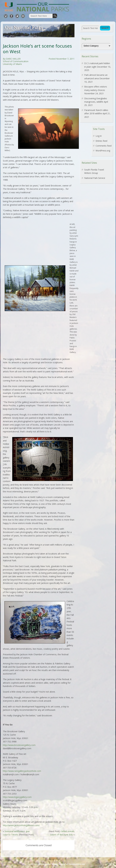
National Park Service (95, 178)
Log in (99, 136)
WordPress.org (103, 151)
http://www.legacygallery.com (17, 797)
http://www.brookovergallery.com (19, 745)
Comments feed (104, 146)
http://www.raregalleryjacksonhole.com (22, 771)
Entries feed (101, 141)
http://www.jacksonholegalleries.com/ (21, 825)
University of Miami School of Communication (62, 864)
